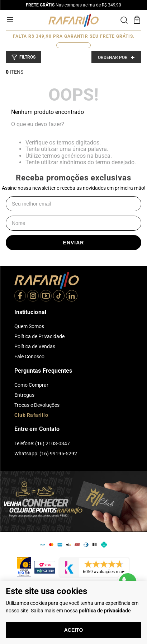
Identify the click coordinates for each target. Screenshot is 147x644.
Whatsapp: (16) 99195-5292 (46, 454)
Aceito (74, 630)
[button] (23, 57)
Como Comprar (31, 385)
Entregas (24, 395)
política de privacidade (105, 611)
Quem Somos (29, 326)
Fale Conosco (29, 356)
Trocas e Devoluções (37, 405)
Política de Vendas (35, 346)
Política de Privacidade (39, 336)
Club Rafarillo (31, 415)
